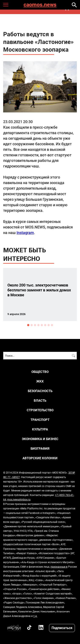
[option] (40, 294)
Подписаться (62, 628)
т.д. (35, 616)
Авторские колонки (40, 458)
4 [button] (38, 325)
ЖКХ (40, 381)
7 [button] (49, 325)
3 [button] (35, 325)
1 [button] (28, 325)
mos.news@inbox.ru (19, 499)
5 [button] (42, 325)
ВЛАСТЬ (40, 401)
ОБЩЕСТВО (40, 372)
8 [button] (52, 325)
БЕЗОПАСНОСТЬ (40, 391)
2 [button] (32, 325)
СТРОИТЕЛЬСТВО (40, 410)
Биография (40, 448)
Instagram (25, 233)
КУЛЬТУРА (40, 429)
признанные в (59, 567)
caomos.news (40, 5)
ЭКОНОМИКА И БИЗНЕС (40, 439)
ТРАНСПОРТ (40, 420)
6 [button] (45, 325)
